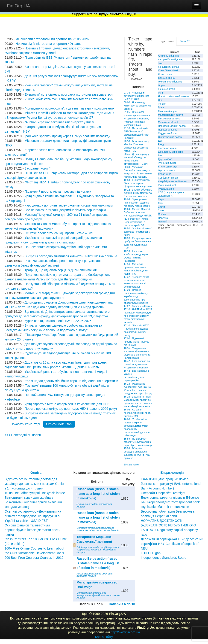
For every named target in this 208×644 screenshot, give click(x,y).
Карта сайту (104, 637)
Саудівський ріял (168, 133)
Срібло (162, 214)
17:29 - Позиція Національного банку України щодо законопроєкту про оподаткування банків (136, 296)
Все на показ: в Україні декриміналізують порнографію (65, 210)
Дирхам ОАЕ (165, 159)
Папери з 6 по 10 (122, 604)
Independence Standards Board (164, 558)
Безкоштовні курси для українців (29, 498)
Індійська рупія (166, 89)
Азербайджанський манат (173, 181)
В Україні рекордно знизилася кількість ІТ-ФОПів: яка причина (71, 256)
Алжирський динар (169, 56)
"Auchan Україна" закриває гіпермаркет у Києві (59, 122)
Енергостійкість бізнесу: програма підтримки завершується (68, 94)
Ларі (160, 203)
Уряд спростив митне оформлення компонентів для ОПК (67, 404)
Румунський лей (167, 185)
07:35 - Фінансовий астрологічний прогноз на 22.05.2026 (136, 96)
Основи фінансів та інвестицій (27, 525)
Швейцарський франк (170, 152)
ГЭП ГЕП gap (151, 553)
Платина (163, 218)
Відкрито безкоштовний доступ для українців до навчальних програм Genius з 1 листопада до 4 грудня (35, 484)
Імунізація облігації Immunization (165, 507)
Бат (160, 155)
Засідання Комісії (37, 168)
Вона (161, 107)
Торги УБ (185, 41)
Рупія (161, 93)
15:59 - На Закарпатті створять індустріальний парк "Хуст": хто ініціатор (138, 442)
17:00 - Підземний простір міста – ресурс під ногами (136, 342)
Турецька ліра (166, 189)
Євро (161, 199)
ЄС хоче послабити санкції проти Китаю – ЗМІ (59, 233)
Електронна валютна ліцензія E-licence (170, 498)
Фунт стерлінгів (167, 170)
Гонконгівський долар (170, 82)
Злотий (162, 207)
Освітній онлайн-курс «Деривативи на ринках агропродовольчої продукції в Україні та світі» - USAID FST (33, 516)
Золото (162, 210)
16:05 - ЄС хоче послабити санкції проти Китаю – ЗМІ (137, 413)
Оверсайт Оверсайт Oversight (163, 493)
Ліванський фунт (167, 111)
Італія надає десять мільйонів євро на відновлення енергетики (71, 381)
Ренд (161, 144)
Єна (160, 100)
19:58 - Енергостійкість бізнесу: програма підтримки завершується (138, 183)
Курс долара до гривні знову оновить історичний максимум (69, 205)
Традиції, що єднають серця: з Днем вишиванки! (61, 270)
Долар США (165, 174)
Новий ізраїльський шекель (174, 96)
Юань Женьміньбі (168, 70)
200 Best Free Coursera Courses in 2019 (34, 558)
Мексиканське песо (169, 118)
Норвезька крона (168, 130)
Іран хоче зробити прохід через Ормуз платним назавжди (67, 136)
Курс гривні (167, 41)
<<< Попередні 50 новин (23, 435)
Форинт (162, 85)
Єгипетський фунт (168, 167)
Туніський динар (167, 163)
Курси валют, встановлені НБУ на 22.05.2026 (58, 321)
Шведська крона (167, 148)
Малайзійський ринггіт (171, 115)
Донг (161, 141)
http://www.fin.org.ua (125, 632)
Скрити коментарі (59, 424)
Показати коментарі (25, 424)
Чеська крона (166, 74)
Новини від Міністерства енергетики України (48, 44)
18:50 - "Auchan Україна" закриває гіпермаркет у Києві (138, 232)
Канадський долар (168, 67)
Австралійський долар (171, 59)
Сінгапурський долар (170, 137)
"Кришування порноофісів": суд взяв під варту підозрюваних (69, 108)
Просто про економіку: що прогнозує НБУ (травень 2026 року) (71, 409)
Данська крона (166, 78)
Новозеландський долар (172, 126)
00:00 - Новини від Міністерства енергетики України (138, 106)
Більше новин (132, 465)
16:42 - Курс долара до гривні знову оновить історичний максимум (137, 364)
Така (161, 63)
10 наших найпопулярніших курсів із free (35, 493)
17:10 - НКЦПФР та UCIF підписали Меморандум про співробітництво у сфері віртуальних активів (138, 316)
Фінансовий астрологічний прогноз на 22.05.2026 (52, 39)
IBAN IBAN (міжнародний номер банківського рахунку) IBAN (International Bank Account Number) (171, 484)
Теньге (162, 104)
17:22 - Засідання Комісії (138, 306)
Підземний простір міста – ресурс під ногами (58, 191)
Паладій (163, 222)
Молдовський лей (168, 122)
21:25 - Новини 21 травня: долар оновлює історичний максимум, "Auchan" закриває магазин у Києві (137, 118)
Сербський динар (168, 178)
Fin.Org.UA (18, 6)
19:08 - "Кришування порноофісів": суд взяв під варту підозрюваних (137, 203)
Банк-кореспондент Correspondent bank (170, 502)
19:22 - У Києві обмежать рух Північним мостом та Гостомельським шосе (138, 193)
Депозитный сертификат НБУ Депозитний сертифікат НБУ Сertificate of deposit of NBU (172, 544)
